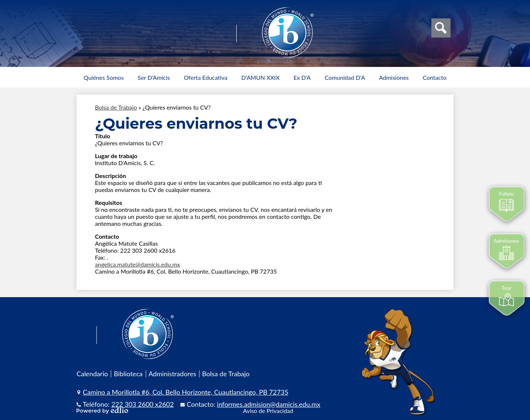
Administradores (173, 374)
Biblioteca (128, 374)
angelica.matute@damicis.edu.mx (137, 264)
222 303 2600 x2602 (143, 404)
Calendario (92, 374)
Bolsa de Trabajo (116, 107)
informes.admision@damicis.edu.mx (268, 404)
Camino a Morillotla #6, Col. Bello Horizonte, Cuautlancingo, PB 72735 (185, 392)
